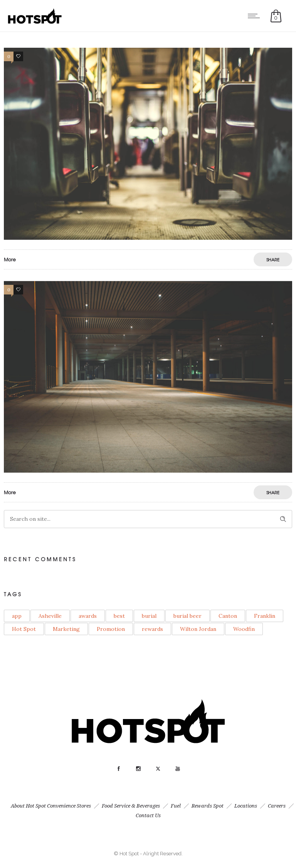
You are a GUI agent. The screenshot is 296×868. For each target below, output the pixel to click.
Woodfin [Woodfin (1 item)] (244, 629)
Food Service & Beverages (131, 806)
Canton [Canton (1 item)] (228, 616)
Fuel (176, 806)
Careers (277, 806)
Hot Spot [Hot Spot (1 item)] (24, 629)
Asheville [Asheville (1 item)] (50, 616)
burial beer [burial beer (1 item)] (188, 616)
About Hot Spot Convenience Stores (51, 806)
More (10, 259)
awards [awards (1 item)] (88, 616)
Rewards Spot (208, 806)
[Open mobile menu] (256, 16)
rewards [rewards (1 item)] (152, 629)
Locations (246, 806)
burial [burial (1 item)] (149, 616)
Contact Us (148, 815)
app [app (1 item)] (17, 616)
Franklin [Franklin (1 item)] (265, 616)
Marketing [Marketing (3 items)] (66, 629)
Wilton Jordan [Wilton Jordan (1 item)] (198, 629)
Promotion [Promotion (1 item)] (111, 629)
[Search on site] (148, 519)
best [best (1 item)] (119, 616)
